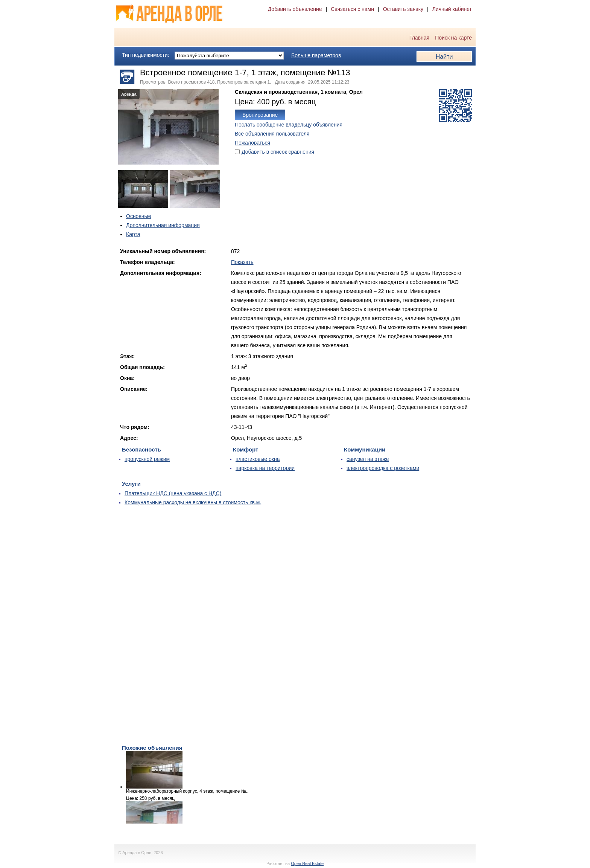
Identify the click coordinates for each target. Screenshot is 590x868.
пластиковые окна (258, 459)
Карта (133, 234)
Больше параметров (316, 55)
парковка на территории (265, 468)
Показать (242, 262)
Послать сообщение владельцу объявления (289, 125)
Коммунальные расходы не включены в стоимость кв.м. (193, 502)
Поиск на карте (453, 38)
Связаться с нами (352, 9)
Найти (444, 57)
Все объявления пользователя (272, 134)
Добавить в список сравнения (278, 152)
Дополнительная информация (163, 225)
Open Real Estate (307, 863)
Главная (419, 38)
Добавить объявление (295, 9)
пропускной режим (147, 459)
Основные (138, 216)
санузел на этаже (368, 459)
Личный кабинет (452, 9)
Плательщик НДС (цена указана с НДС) (173, 493)
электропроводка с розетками (383, 468)
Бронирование (260, 115)
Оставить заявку (403, 9)
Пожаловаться (252, 143)
